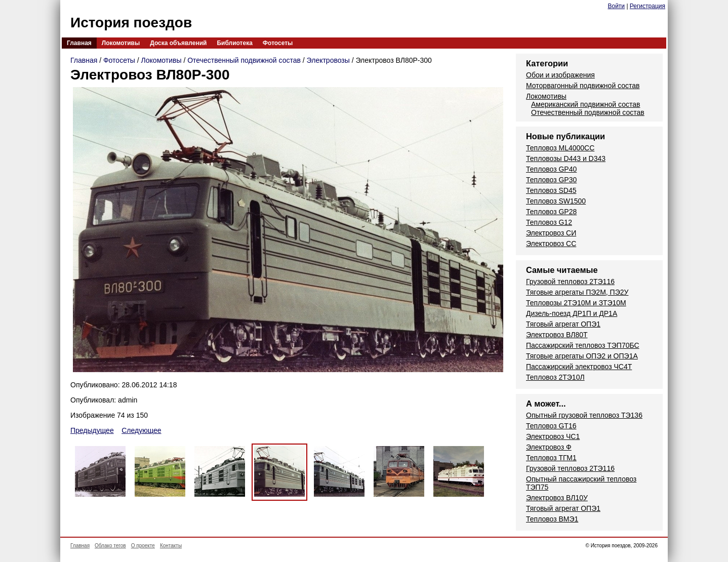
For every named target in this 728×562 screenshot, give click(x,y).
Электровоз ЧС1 (553, 436)
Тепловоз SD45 (551, 190)
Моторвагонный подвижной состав (583, 86)
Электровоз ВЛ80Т (557, 335)
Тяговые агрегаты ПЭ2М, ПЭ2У (577, 292)
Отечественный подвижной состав (244, 60)
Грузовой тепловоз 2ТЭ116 (570, 282)
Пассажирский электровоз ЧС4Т (579, 367)
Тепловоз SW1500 (556, 201)
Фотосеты (278, 43)
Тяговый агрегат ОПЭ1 (563, 324)
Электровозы (328, 60)
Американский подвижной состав (585, 104)
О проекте (143, 546)
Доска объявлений (178, 43)
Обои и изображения (560, 75)
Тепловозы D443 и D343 (566, 158)
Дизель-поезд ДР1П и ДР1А (572, 313)
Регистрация (648, 6)
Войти (616, 6)
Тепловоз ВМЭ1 (552, 519)
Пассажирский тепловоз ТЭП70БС (583, 345)
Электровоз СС (551, 244)
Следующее (141, 430)
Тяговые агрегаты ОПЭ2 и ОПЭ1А (582, 356)
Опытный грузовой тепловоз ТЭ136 (584, 415)
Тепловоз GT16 (551, 426)
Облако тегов (110, 546)
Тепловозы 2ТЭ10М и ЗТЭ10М (576, 303)
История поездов (131, 23)
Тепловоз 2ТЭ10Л (555, 377)
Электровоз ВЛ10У (557, 498)
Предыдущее (92, 430)
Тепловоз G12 (549, 222)
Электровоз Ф (549, 447)
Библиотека (234, 43)
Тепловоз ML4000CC (560, 148)
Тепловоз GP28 (551, 212)
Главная (79, 43)
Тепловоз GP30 (551, 180)
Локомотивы (121, 43)
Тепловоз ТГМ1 (551, 458)
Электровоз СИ (551, 233)
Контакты (171, 546)
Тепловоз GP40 (551, 169)
